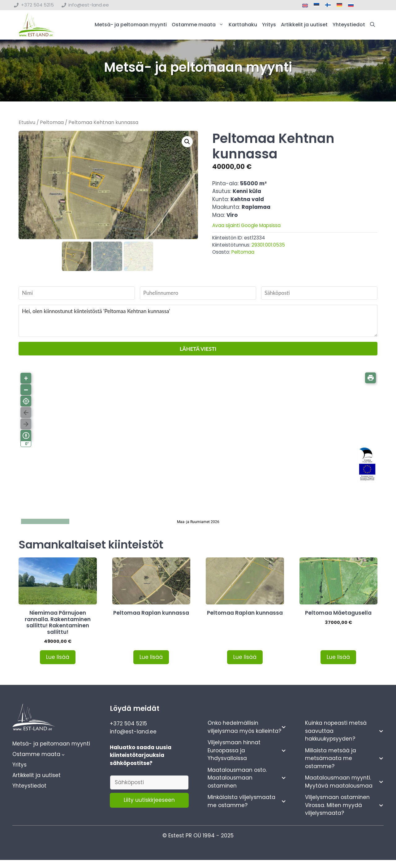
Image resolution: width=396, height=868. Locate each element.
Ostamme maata (199, 26)
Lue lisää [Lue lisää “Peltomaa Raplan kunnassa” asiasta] (151, 657)
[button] (372, 26)
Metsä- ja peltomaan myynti (131, 26)
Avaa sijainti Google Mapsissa (246, 227)
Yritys (269, 26)
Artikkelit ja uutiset (304, 26)
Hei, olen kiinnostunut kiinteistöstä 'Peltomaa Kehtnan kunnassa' (198, 321)
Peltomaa (52, 124)
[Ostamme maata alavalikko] (63, 755)
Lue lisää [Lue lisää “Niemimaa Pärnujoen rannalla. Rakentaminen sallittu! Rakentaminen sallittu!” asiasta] (58, 657)
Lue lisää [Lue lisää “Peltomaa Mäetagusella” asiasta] (338, 657)
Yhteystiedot (349, 26)
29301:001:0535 (268, 246)
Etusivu (27, 124)
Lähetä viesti (198, 349)
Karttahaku (243, 26)
